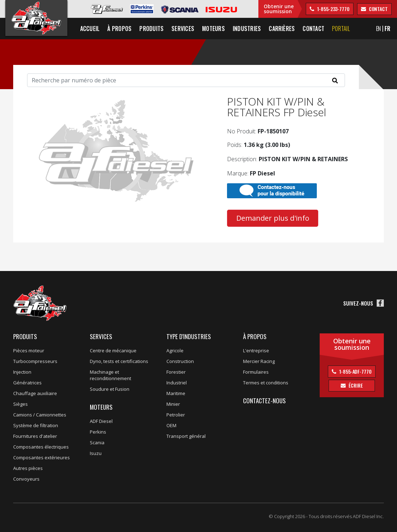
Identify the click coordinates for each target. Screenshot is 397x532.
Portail (341, 29)
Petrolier (176, 415)
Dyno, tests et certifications (119, 361)
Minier (173, 404)
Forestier (176, 372)
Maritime (176, 393)
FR (387, 29)
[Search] (186, 80)
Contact (314, 29)
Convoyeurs (26, 479)
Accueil (90, 29)
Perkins (98, 432)
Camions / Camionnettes (40, 415)
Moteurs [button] (213, 29)
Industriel (177, 383)
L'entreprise (256, 351)
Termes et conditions (266, 383)
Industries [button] (247, 29)
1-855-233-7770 (333, 9)
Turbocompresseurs (35, 361)
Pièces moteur (29, 351)
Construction (180, 361)
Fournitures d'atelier (35, 436)
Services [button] (183, 29)
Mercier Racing (259, 361)
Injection (22, 372)
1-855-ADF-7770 (355, 371)
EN (379, 29)
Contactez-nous (264, 401)
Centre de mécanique (113, 351)
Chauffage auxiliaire (35, 393)
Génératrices (27, 383)
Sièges (20, 404)
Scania (97, 443)
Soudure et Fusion (110, 389)
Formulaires (256, 372)
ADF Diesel (101, 421)
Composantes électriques (41, 447)
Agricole (175, 351)
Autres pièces (28, 468)
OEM (171, 425)
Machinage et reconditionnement (110, 375)
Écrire (355, 385)
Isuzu (96, 453)
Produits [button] (152, 29)
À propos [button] (120, 29)
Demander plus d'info (273, 218)
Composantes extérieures (42, 457)
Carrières (282, 29)
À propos (255, 336)
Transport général (186, 436)
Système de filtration (36, 425)
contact (378, 9)
